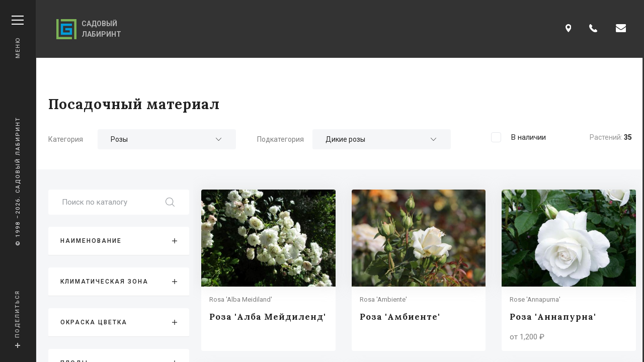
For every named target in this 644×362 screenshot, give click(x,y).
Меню (18, 37)
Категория (66, 139)
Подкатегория (280, 139)
